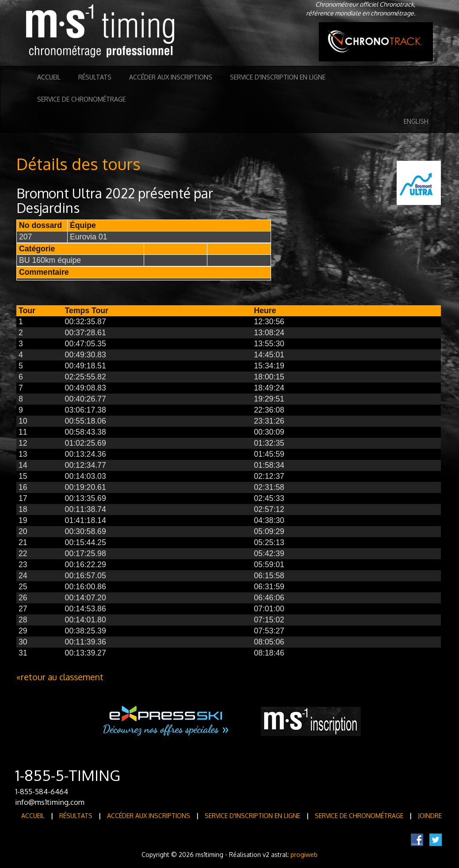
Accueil (49, 77)
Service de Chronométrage (81, 99)
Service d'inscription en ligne (278, 77)
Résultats (95, 77)
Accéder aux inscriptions (171, 77)
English (416, 121)
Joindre (430, 816)
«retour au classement (60, 677)
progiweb (304, 855)
